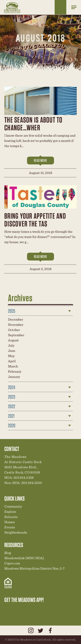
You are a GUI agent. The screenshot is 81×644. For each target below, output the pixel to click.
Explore (10, 512)
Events (10, 527)
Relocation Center (15, 609)
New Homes (30, 609)
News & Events (37, 609)
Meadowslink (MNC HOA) (24, 558)
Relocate (11, 517)
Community (13, 506)
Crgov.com (12, 563)
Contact (45, 609)
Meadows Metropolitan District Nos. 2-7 (34, 568)
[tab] (41, 311)
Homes (10, 522)
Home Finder (60, 7)
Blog (8, 553)
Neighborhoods (16, 532)
